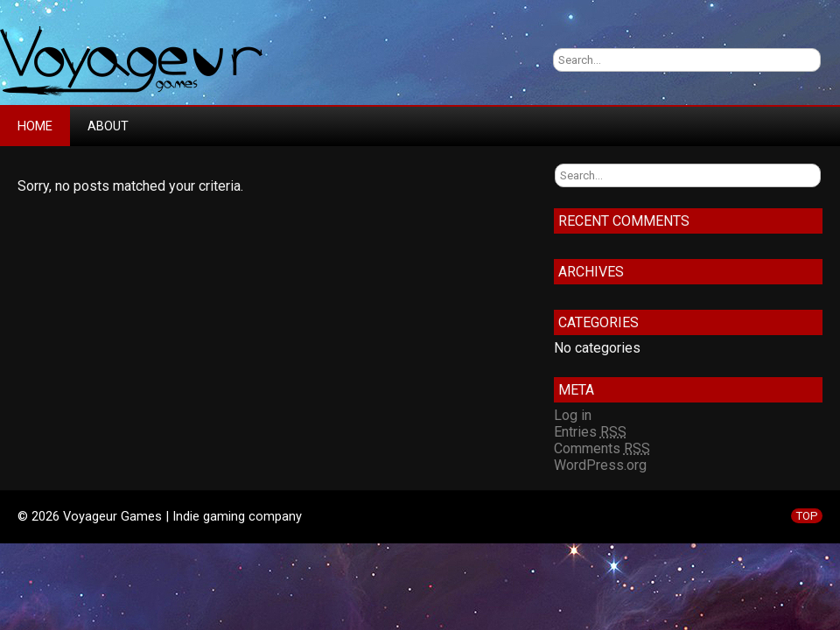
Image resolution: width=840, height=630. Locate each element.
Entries (590, 432)
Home (35, 126)
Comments (602, 448)
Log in (573, 415)
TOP (807, 516)
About (108, 126)
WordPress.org (600, 465)
